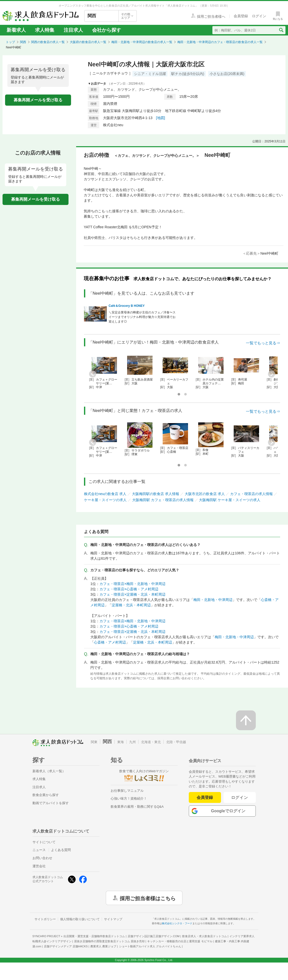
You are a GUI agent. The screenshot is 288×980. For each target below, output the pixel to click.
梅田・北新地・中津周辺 (213, 600)
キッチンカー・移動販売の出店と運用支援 (180, 941)
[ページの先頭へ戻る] (246, 720)
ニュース (39, 850)
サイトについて (44, 842)
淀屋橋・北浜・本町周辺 (131, 605)
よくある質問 (61, 850)
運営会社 (39, 866)
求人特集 (45, 30)
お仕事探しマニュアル (127, 791)
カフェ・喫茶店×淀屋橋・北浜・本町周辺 (132, 594)
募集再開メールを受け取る (38, 100)
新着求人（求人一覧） (49, 771)
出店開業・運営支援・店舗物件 (94, 936)
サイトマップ (113, 919)
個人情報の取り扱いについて (80, 919)
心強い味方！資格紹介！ (129, 798)
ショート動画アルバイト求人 (150, 946)
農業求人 (103, 946)
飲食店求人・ (205, 936)
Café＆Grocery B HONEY (127, 306)
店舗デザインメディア (66, 946)
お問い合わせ (42, 858)
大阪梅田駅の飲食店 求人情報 (156, 494)
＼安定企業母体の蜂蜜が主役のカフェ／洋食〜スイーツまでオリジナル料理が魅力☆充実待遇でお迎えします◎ (142, 317)
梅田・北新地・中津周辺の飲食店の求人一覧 (142, 42)
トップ (10, 42)
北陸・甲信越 (176, 742)
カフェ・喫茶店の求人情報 (251, 494)
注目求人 (73, 30)
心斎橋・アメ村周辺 (110, 642)
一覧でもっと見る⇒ (263, 343)
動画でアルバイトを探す (51, 803)
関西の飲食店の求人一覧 (48, 42)
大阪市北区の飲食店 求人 (205, 494)
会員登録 (205, 797)
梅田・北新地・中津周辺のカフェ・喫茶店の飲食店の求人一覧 (220, 42)
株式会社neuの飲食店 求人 (105, 494)
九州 (132, 742)
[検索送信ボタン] (281, 30)
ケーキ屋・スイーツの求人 (105, 500)
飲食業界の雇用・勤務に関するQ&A (137, 807)
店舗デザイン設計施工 (154, 936)
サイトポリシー (45, 919)
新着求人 (16, 30)
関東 (94, 742)
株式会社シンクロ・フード (177, 923)
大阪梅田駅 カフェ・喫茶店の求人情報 (163, 500)
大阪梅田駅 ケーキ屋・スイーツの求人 (230, 500)
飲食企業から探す (46, 795)
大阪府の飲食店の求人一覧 (88, 42)
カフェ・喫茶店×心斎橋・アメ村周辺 (129, 589)
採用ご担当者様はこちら (148, 898)
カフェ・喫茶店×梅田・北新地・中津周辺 (132, 584)
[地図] (161, 118)
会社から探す (107, 30)
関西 (23, 42)
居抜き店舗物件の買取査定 (109, 941)
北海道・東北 (151, 742)
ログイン (240, 797)
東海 (121, 742)
